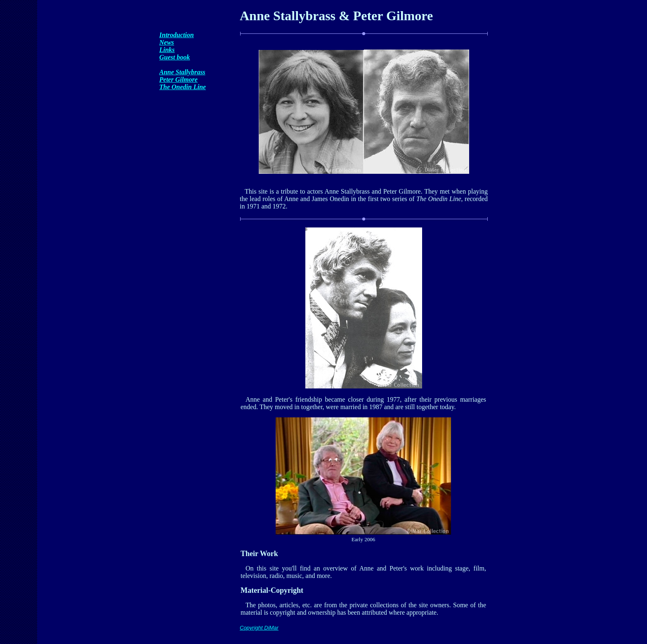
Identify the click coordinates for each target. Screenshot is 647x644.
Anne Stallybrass (182, 72)
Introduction (177, 35)
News (167, 42)
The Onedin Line (183, 87)
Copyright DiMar (259, 628)
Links (167, 50)
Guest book (175, 57)
